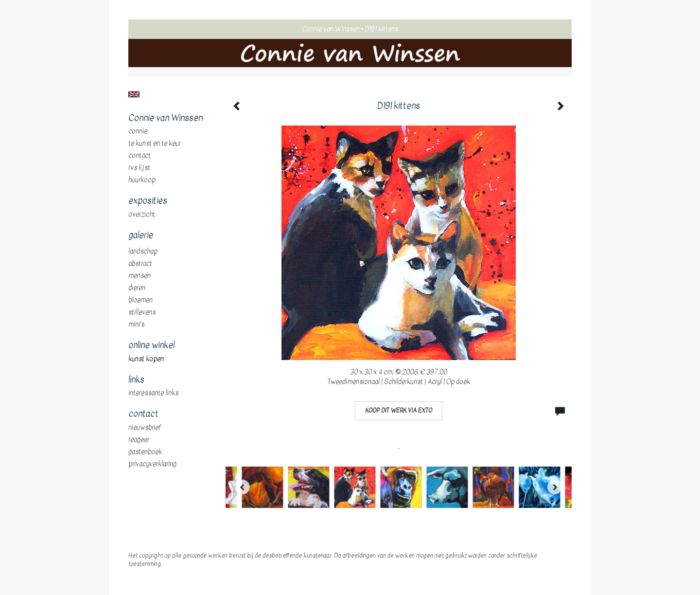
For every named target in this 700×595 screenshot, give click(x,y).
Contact (140, 156)
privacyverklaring (152, 464)
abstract (140, 264)
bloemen (140, 300)
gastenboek (145, 452)
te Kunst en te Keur (155, 144)
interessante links (153, 393)
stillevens (142, 312)
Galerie (141, 235)
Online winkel (151, 345)
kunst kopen (146, 359)
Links (136, 380)
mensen (140, 276)
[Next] (555, 487)
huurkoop (142, 180)
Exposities (148, 201)
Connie (138, 131)
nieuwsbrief (145, 428)
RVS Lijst (139, 168)
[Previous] (243, 487)
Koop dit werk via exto (399, 411)
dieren (137, 288)
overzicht (142, 215)
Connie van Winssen (331, 29)
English (134, 94)
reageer (139, 440)
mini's (136, 325)
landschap (143, 252)
